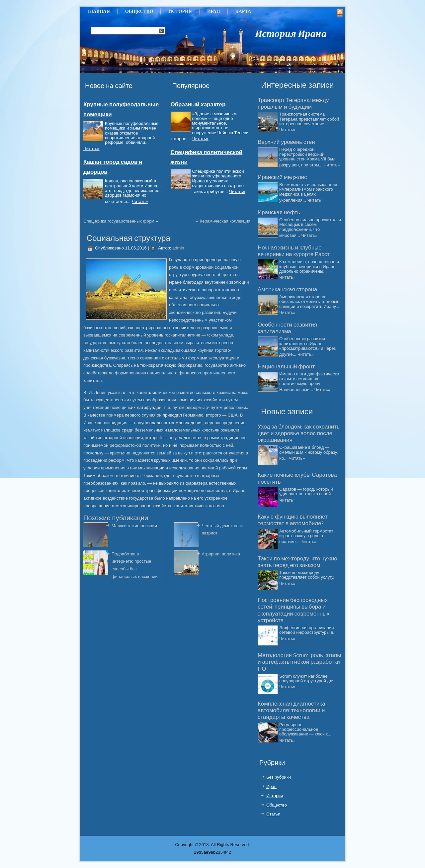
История (180, 11)
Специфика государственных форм (119, 221)
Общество (139, 11)
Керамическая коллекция (225, 221)
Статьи (273, 814)
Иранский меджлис (282, 177)
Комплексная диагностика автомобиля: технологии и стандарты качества (291, 711)
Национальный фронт (286, 367)
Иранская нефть (279, 213)
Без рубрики (279, 777)
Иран (214, 11)
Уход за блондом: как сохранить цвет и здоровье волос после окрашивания (299, 434)
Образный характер (198, 105)
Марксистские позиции (134, 526)
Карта (243, 11)
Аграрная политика (221, 554)
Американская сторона (287, 290)
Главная (99, 11)
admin (178, 248)
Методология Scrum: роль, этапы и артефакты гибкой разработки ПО (299, 662)
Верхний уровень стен (286, 142)
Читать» (91, 149)
